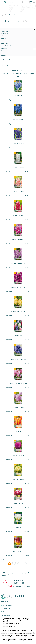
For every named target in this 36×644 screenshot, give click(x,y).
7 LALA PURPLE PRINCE (18, 455)
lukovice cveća (5, 29)
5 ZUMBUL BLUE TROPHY (18, 144)
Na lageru (31, 73)
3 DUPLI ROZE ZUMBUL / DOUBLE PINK (18, 383)
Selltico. (25, 641)
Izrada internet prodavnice (15, 641)
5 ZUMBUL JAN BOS (18, 215)
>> (10, 567)
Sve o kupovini (7, 612)
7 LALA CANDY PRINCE (18, 407)
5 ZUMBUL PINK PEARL (18, 239)
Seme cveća (4, 38)
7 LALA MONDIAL (18, 527)
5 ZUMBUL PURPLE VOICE (18, 263)
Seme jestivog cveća (6, 41)
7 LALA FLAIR (18, 431)
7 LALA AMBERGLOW (18, 551)
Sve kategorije (7, 605)
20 (22, 71)
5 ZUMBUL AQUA (18, 96)
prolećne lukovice (6, 31)
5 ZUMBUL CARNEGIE (18, 168)
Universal (3, 55)
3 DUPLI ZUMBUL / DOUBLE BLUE (18, 359)
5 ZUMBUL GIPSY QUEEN (18, 192)
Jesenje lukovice (5, 33)
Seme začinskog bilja (6, 46)
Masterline (4, 53)
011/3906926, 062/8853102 (11, 624)
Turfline (3, 51)
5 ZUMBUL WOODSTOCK (18, 287)
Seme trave (4, 48)
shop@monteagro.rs (9, 626)
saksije (3, 36)
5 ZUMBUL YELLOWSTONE (18, 311)
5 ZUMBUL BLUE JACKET (18, 120)
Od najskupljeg (8, 73)
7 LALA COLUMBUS (18, 503)
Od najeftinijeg (21, 73)
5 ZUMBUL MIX (18, 335)
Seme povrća (4, 43)
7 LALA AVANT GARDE (18, 479)
